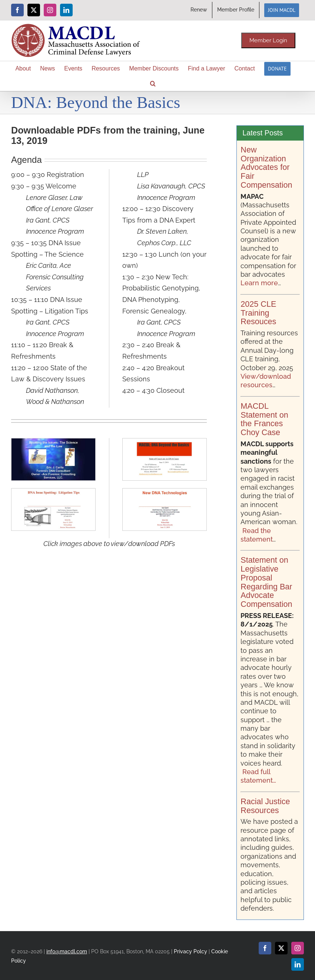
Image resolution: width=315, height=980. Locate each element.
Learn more (259, 283)
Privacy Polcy (190, 951)
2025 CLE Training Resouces (258, 313)
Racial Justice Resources (265, 806)
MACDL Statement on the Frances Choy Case (264, 419)
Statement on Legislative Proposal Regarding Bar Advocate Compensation (266, 582)
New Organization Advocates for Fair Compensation (266, 167)
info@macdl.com (67, 951)
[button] (153, 83)
